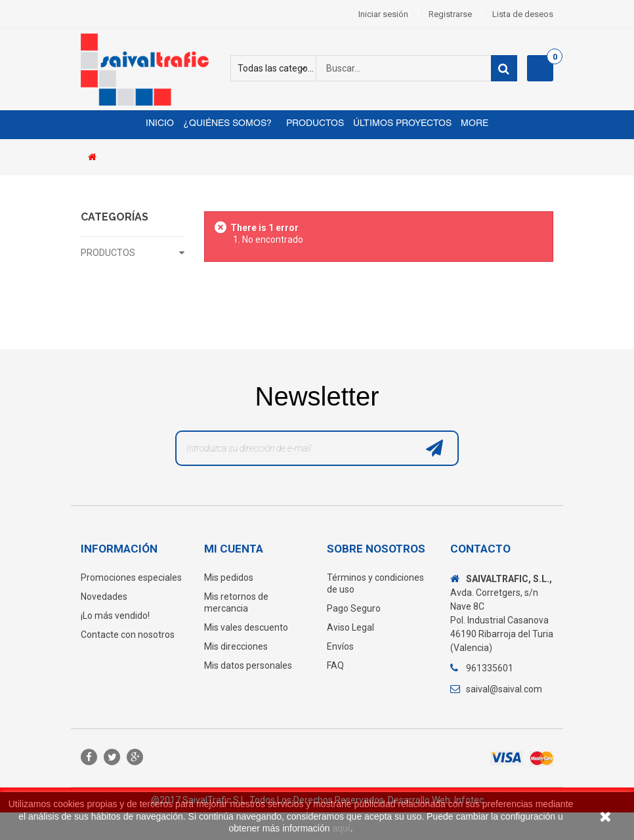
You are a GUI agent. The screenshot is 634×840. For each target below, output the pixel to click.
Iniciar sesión (383, 14)
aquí (341, 828)
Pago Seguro (354, 608)
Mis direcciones (236, 646)
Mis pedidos (229, 577)
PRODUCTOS (108, 253)
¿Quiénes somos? (227, 124)
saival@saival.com (504, 689)
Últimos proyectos (402, 124)
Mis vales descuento (246, 627)
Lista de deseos (523, 14)
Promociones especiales (131, 577)
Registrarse (450, 14)
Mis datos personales (248, 665)
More (475, 124)
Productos (312, 124)
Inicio (160, 124)
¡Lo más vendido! (115, 616)
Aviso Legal (350, 627)
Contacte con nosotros (128, 635)
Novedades (104, 597)
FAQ (335, 665)
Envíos (340, 646)
